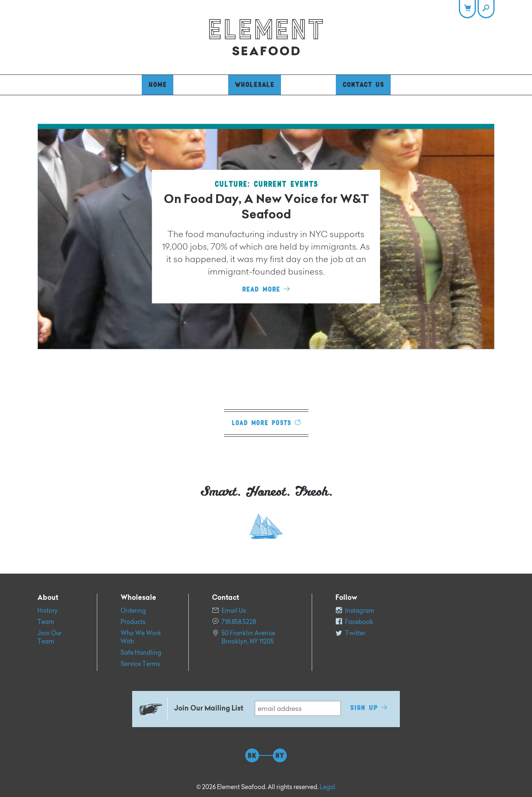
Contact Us (363, 85)
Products (133, 622)
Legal (328, 787)
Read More (261, 290)
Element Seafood (266, 37)
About (48, 598)
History (48, 611)
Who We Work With (141, 637)
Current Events (286, 184)
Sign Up (364, 708)
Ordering (133, 611)
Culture (231, 184)
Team (46, 622)
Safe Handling (141, 653)
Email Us (234, 611)
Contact (225, 598)
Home (158, 85)
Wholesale (255, 85)
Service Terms (140, 664)
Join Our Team (49, 637)
